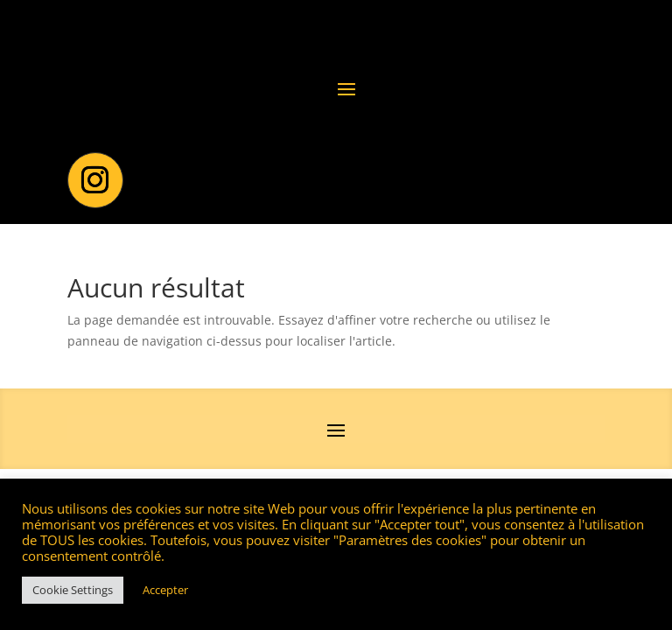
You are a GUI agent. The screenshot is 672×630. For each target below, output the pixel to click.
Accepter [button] (165, 590)
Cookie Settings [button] (73, 590)
